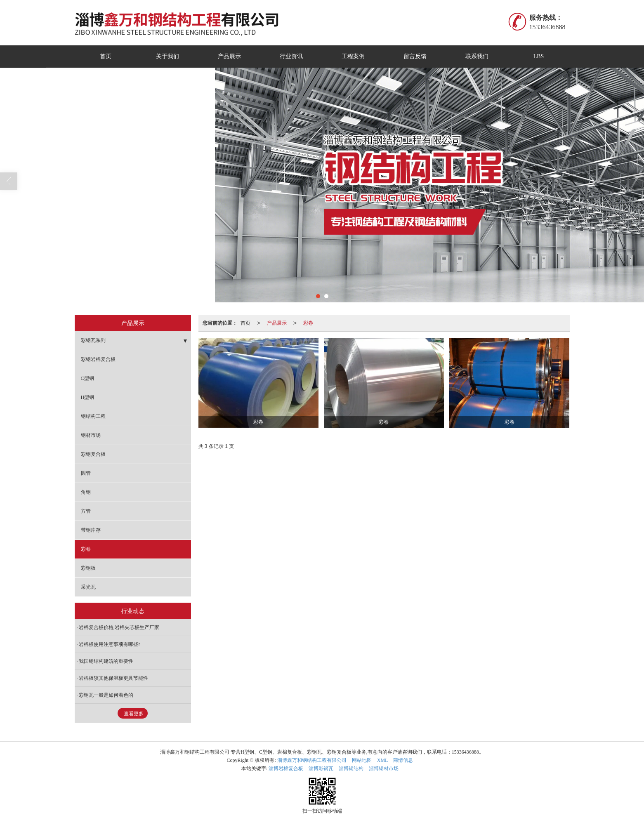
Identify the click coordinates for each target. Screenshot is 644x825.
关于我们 (167, 56)
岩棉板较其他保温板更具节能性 (113, 678)
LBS (539, 56)
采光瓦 (88, 587)
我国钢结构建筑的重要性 (106, 661)
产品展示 (229, 56)
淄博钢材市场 (384, 768)
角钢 (86, 492)
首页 (106, 56)
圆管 (86, 473)
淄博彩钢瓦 (321, 768)
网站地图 (362, 760)
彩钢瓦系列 (93, 340)
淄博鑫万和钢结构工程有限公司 (312, 760)
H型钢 (88, 397)
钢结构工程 (93, 416)
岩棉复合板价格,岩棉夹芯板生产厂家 (119, 627)
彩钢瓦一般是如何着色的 (106, 695)
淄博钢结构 (351, 768)
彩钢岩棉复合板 (98, 359)
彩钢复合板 (93, 454)
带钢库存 (91, 530)
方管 (86, 511)
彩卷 (308, 323)
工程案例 (353, 56)
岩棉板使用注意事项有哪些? (110, 644)
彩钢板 (88, 568)
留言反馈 (415, 56)
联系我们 (477, 56)
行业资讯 (291, 56)
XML (383, 760)
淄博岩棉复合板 (286, 768)
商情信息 (403, 760)
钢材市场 (91, 435)
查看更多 (134, 714)
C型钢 (87, 378)
